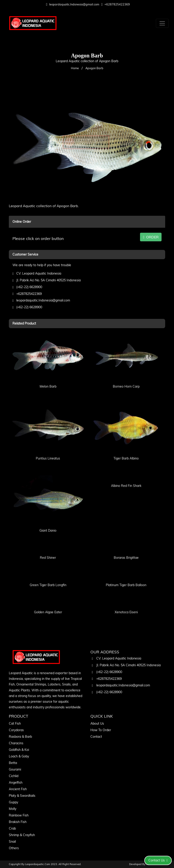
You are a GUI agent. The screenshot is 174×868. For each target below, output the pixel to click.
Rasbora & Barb (20, 737)
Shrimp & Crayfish (22, 835)
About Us (97, 723)
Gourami (15, 769)
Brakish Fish (18, 822)
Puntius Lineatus (48, 452)
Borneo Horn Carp (126, 380)
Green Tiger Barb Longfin (48, 579)
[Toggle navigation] (162, 23)
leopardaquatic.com (38, 864)
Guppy (13, 802)
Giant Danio (48, 524)
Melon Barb (48, 380)
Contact (96, 737)
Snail (12, 842)
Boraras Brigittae (126, 552)
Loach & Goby (19, 756)
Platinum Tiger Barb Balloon (126, 579)
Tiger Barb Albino (126, 452)
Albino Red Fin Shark (126, 479)
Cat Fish (15, 723)
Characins (16, 743)
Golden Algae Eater (48, 606)
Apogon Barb (94, 68)
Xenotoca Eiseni (126, 606)
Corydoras (16, 730)
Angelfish (16, 783)
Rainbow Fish (19, 815)
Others (14, 848)
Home (75, 68)
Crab (12, 828)
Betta (13, 763)
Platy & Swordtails (22, 796)
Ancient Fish (18, 789)
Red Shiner (48, 552)
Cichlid (14, 776)
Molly (13, 809)
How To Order (101, 730)
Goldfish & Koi (19, 750)
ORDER (151, 237)
